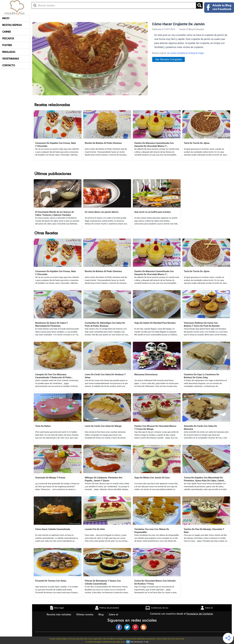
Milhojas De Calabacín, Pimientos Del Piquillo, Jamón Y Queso (103, 479)
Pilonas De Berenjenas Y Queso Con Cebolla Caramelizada (103, 582)
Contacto (9, 65)
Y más (146, 642)
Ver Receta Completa (168, 59)
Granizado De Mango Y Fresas (50, 478)
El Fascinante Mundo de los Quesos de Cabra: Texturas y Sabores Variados (55, 213)
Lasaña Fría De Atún (95, 529)
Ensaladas (9, 52)
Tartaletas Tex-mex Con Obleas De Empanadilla (152, 531)
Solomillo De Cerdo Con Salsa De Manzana (200, 428)
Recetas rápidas (12, 25)
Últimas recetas (85, 615)
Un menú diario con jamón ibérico (102, 212)
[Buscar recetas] (114, 5)
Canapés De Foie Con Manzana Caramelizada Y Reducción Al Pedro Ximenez (53, 376)
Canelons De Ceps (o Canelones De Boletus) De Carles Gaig (201, 376)
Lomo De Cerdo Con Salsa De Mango (103, 426)
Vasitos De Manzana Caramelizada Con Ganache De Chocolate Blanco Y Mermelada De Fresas (154, 145)
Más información (137, 642)
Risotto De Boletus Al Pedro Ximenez (103, 143)
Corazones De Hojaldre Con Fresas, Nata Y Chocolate (56, 145)
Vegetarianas (11, 59)
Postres (7, 45)
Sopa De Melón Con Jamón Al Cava (152, 478)
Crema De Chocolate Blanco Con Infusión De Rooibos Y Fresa (155, 582)
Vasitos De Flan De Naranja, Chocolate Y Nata (204, 531)
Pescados (8, 39)
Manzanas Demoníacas (146, 374)
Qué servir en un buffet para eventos (153, 212)
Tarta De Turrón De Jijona (197, 143)
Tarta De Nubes (43, 426)
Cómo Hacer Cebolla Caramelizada (53, 529)
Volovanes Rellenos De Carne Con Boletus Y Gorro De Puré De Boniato (202, 324)
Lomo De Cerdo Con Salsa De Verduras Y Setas (105, 376)
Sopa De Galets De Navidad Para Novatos (155, 323)
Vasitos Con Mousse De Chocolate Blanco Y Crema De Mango (155, 428)
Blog (101, 615)
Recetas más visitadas (59, 615)
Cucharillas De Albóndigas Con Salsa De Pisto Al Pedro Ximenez (105, 324)
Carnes (7, 32)
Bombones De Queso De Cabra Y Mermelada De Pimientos (51, 324)
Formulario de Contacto (200, 614)
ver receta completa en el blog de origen (185, 53)
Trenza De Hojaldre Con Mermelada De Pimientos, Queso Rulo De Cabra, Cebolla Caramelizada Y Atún (204, 479)
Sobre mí (114, 615)
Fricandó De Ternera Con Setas (51, 581)
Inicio (6, 18)
